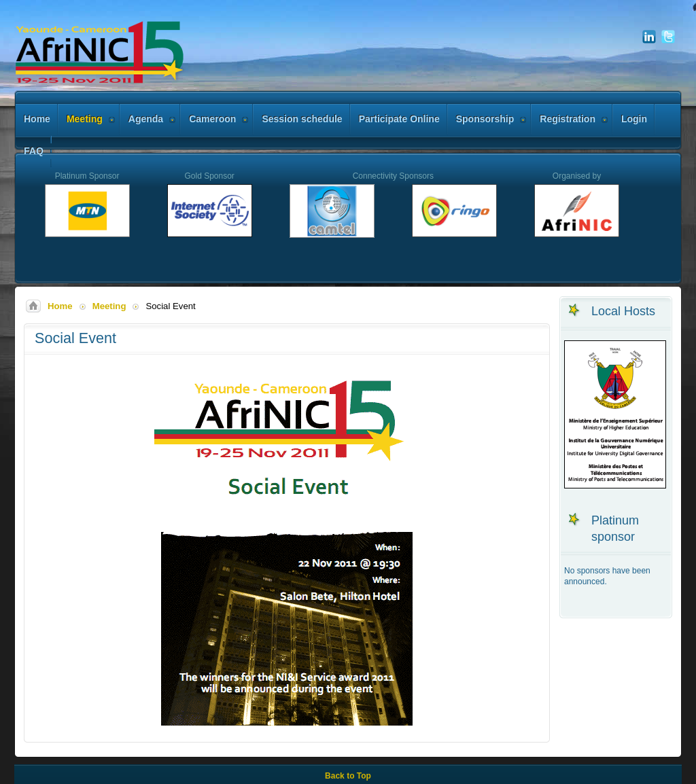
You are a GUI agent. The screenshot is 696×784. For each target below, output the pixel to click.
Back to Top (348, 776)
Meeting (109, 306)
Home (60, 306)
